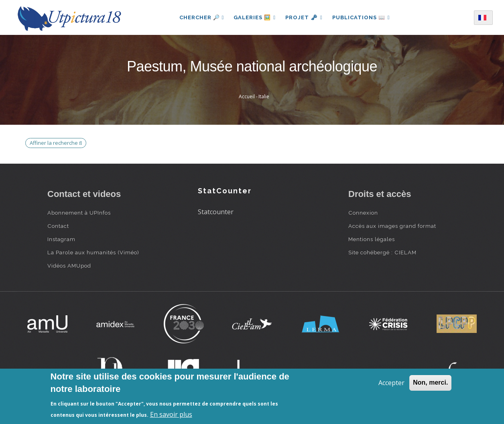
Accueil (247, 96)
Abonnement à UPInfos (79, 213)
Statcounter (216, 212)
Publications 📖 (361, 17)
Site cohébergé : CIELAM (382, 252)
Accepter (391, 383)
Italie (264, 96)
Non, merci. (430, 382)
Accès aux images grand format (392, 226)
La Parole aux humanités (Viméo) (93, 252)
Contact (58, 226)
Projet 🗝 (304, 17)
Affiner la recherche (56, 143)
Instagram (61, 239)
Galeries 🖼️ (255, 17)
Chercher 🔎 (202, 17)
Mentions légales (372, 239)
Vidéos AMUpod (69, 266)
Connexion (363, 213)
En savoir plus (171, 414)
